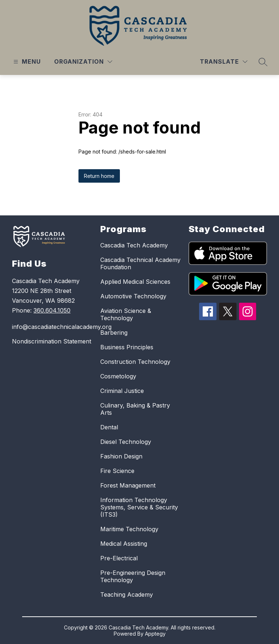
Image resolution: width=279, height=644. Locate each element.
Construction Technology (135, 362)
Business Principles (127, 347)
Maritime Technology (129, 529)
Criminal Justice (122, 391)
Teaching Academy (127, 595)
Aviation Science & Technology (126, 314)
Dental (109, 427)
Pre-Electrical (119, 558)
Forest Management (128, 485)
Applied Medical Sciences (135, 282)
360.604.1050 (52, 310)
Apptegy (155, 634)
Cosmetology (118, 376)
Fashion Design (121, 456)
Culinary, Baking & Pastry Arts (135, 409)
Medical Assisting (124, 544)
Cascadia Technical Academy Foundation (140, 263)
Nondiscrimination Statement (52, 341)
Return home (99, 176)
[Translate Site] (224, 62)
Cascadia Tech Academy (134, 245)
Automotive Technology (133, 296)
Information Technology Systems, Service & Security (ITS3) (139, 507)
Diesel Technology (126, 442)
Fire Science (117, 471)
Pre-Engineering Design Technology (133, 576)
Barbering (114, 333)
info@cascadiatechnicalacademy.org (52, 327)
